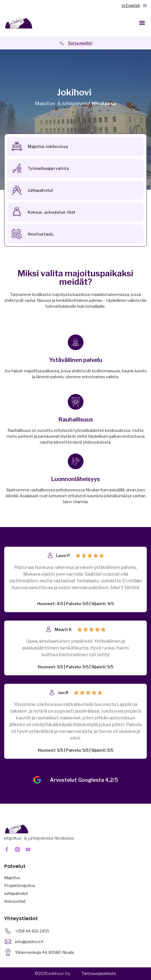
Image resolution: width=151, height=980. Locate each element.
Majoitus (12, 878)
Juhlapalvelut (16, 893)
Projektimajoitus (20, 886)
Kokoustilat (15, 901)
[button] (142, 23)
